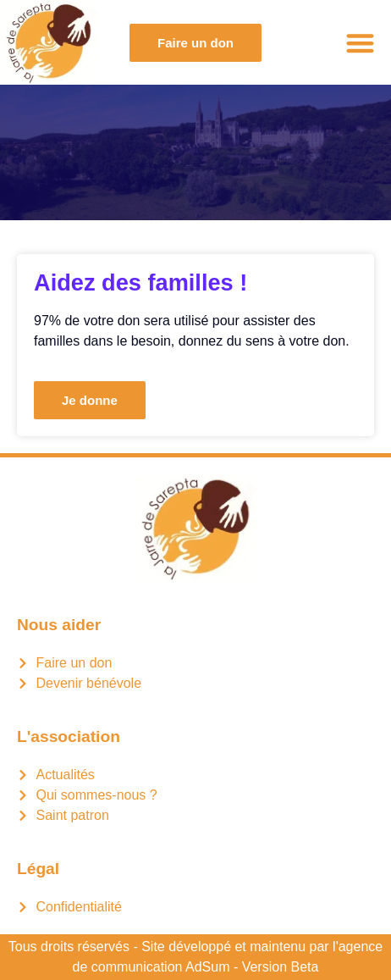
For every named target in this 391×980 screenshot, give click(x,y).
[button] (361, 43)
